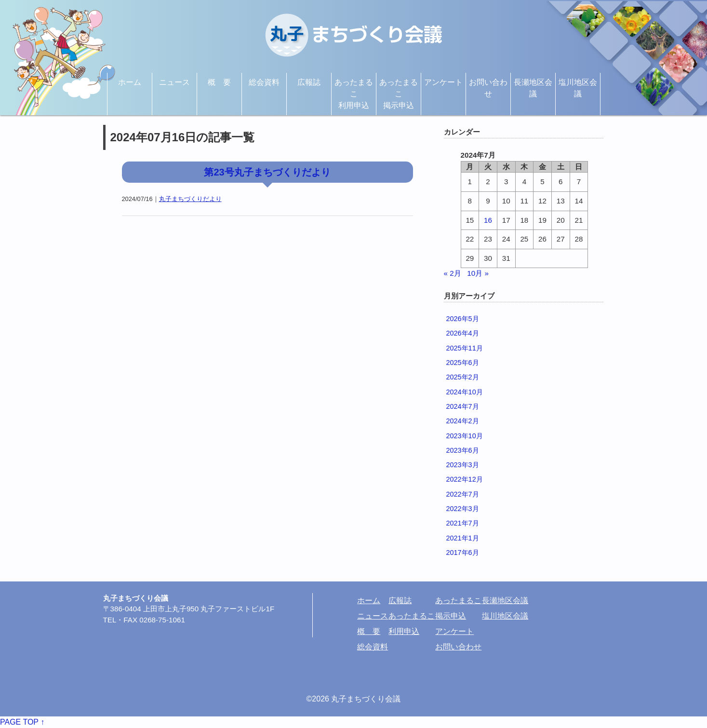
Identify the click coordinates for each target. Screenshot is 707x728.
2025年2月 (463, 377)
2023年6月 (463, 450)
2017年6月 (463, 553)
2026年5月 (463, 319)
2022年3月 (463, 509)
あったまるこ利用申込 (354, 94)
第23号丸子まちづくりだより (267, 172)
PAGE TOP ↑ (22, 722)
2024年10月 (465, 392)
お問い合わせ (488, 88)
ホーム (130, 82)
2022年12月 (465, 479)
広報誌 (309, 82)
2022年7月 (463, 494)
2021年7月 (463, 523)
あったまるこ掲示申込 (399, 94)
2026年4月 (463, 333)
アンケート (443, 82)
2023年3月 (463, 465)
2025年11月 (465, 348)
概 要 (219, 82)
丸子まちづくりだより (190, 199)
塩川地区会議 (578, 88)
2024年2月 (463, 421)
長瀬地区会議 (533, 88)
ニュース (174, 82)
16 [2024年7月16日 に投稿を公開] (488, 220)
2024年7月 (463, 406)
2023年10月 (465, 436)
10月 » (478, 273)
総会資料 (264, 82)
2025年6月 (463, 363)
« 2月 (453, 273)
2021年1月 (463, 538)
